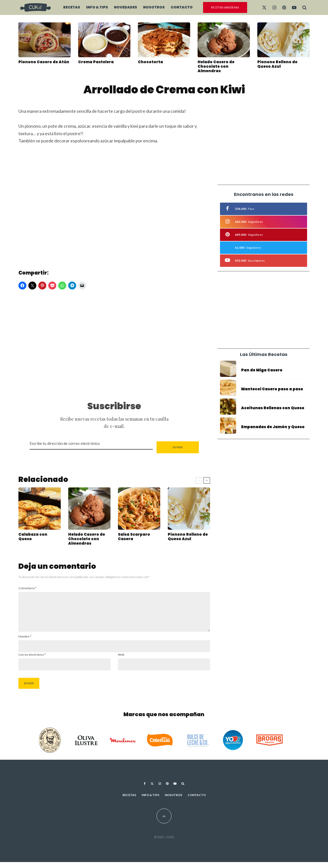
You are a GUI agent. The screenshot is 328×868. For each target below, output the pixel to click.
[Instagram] (274, 7)
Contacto (182, 7)
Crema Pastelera (96, 62)
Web (121, 661)
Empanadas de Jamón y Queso (273, 429)
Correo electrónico (32, 661)
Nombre (25, 642)
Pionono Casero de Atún (44, 62)
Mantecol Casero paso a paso (272, 389)
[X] (264, 7)
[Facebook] (145, 790)
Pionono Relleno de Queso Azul (277, 64)
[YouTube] (294, 7)
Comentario (27, 588)
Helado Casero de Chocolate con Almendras (216, 66)
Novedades (126, 7)
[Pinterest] (284, 7)
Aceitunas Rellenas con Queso (273, 409)
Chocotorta (150, 62)
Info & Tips (97, 7)
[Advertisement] (114, 344)
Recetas (72, 7)
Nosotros (154, 7)
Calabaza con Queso (33, 538)
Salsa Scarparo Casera (134, 538)
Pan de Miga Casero (262, 370)
